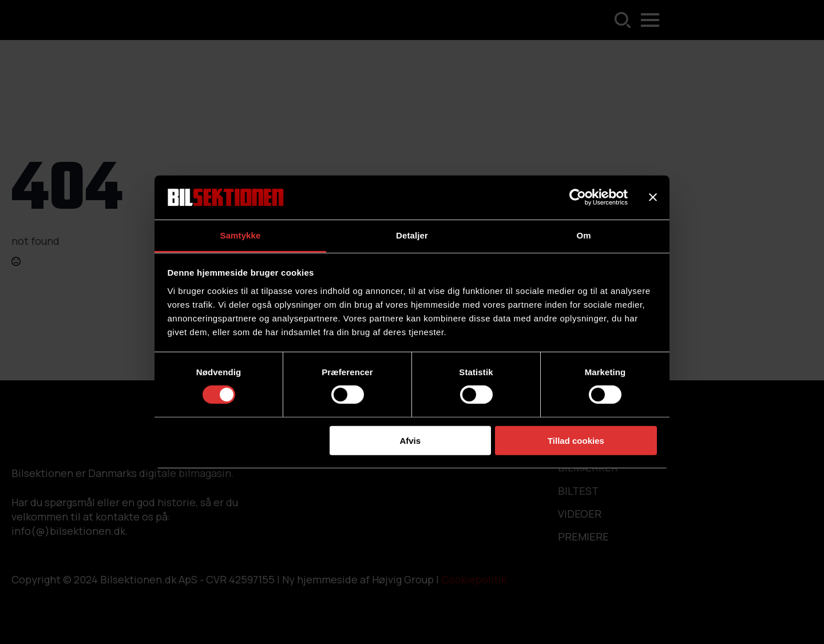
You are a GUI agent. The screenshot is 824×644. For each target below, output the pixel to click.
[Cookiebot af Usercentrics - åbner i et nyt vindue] (578, 197)
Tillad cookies (576, 440)
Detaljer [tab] (412, 235)
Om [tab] (583, 235)
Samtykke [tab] (241, 235)
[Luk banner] (653, 197)
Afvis (410, 440)
